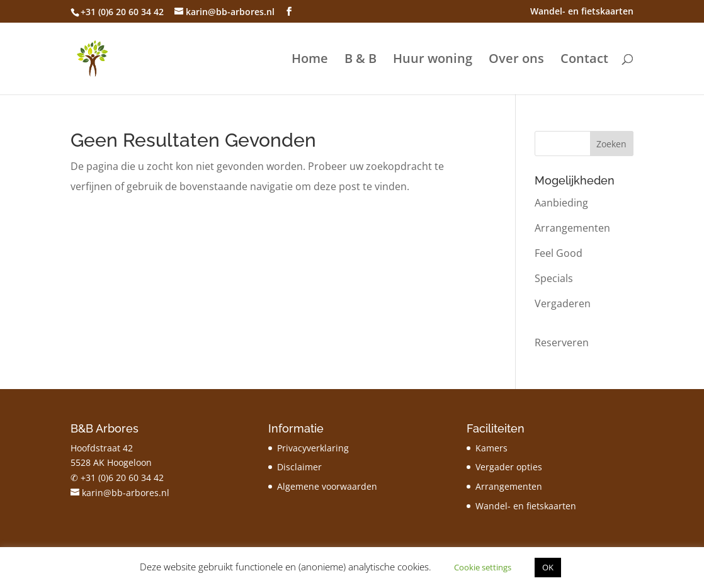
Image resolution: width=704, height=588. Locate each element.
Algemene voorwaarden (327, 486)
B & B (361, 60)
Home (310, 60)
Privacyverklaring (313, 448)
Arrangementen (572, 228)
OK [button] (548, 567)
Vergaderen (563, 303)
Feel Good (559, 253)
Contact (584, 60)
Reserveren (562, 342)
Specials (554, 278)
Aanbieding (561, 203)
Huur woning (433, 60)
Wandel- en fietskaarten (582, 12)
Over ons (516, 60)
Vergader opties (509, 467)
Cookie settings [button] (483, 567)
